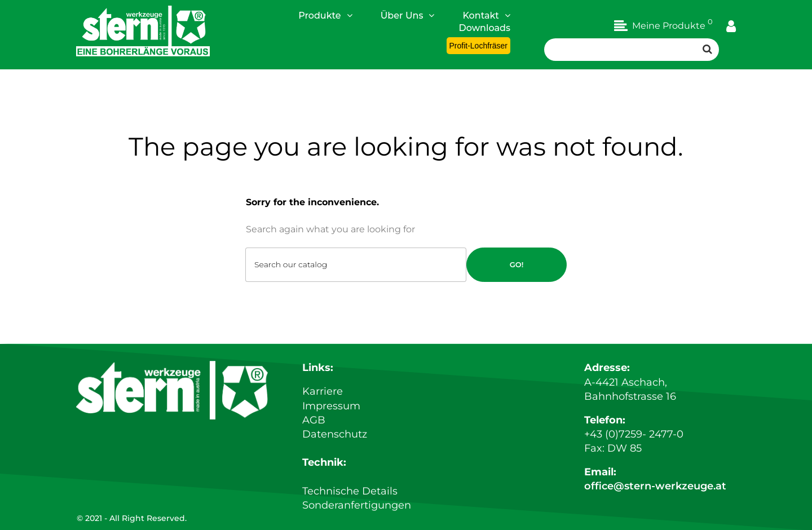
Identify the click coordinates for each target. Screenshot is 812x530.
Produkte (325, 15)
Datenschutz (335, 434)
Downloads (485, 28)
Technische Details (350, 491)
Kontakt (486, 15)
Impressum (331, 406)
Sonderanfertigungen (357, 505)
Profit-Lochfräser (478, 46)
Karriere (323, 391)
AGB (314, 420)
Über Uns (408, 15)
